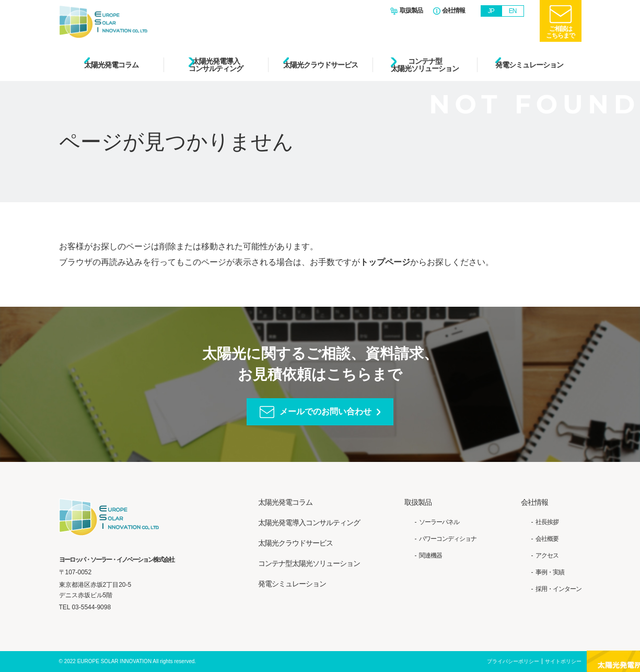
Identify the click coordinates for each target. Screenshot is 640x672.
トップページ (385, 262)
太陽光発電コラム (111, 65)
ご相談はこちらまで (560, 32)
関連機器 (430, 556)
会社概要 (547, 539)
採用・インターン (558, 589)
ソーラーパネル (439, 522)
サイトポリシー (563, 662)
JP (491, 11)
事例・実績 (550, 572)
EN (513, 11)
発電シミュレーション (529, 65)
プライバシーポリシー (513, 662)
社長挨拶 (547, 522)
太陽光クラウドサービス (321, 65)
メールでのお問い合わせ (325, 412)
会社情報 (453, 11)
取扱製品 (411, 11)
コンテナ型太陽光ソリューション (425, 65)
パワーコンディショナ (448, 539)
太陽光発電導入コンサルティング (216, 65)
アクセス (547, 555)
